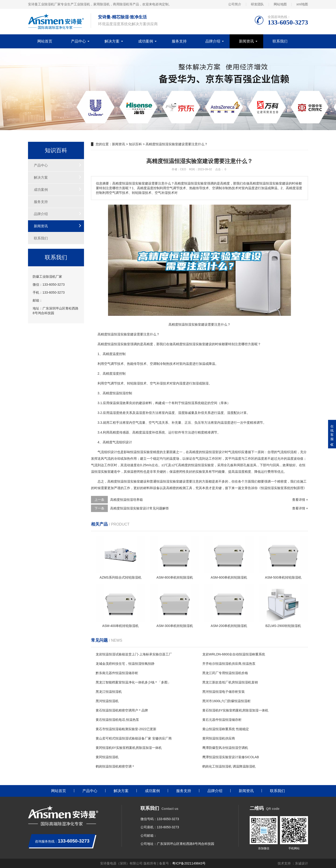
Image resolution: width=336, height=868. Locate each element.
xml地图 (302, 4)
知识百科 (135, 144)
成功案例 (146, 41)
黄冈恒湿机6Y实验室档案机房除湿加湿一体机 (129, 748)
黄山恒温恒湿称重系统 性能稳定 (226, 729)
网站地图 (280, 4)
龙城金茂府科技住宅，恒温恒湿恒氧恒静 (125, 664)
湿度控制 (119, 374)
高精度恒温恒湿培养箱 (126, 500)
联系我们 (280, 41)
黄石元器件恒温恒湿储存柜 (222, 720)
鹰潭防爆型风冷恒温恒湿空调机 (225, 748)
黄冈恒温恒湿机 (107, 757)
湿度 (182, 383)
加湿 (196, 383)
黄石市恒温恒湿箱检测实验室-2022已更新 (126, 729)
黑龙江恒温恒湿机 (109, 692)
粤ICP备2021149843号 (189, 863)
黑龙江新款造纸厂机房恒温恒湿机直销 (230, 682)
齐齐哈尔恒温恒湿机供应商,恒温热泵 (229, 664)
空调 (153, 364)
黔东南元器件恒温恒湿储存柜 (117, 673)
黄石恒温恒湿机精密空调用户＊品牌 (122, 710)
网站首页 (45, 41)
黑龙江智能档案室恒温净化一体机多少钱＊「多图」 (133, 682)
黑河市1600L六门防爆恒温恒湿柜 (226, 701)
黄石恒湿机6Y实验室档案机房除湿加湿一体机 (235, 710)
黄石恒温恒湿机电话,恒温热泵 (117, 720)
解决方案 (112, 41)
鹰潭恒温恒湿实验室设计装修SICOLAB (231, 757)
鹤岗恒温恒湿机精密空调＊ (115, 766)
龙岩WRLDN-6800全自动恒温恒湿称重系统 (234, 654)
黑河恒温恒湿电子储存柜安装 (224, 692)
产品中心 (78, 41)
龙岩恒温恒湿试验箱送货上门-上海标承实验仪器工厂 (134, 654)
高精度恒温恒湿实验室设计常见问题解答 (140, 508)
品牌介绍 (213, 41)
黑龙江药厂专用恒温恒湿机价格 (225, 673)
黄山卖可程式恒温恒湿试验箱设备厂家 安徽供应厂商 (134, 738)
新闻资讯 (246, 41)
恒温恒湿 (114, 334)
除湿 (137, 383)
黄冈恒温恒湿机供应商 (219, 738)
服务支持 (179, 41)
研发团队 (257, 4)
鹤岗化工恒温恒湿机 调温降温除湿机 (229, 766)
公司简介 (235, 4)
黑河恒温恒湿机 (107, 701)
